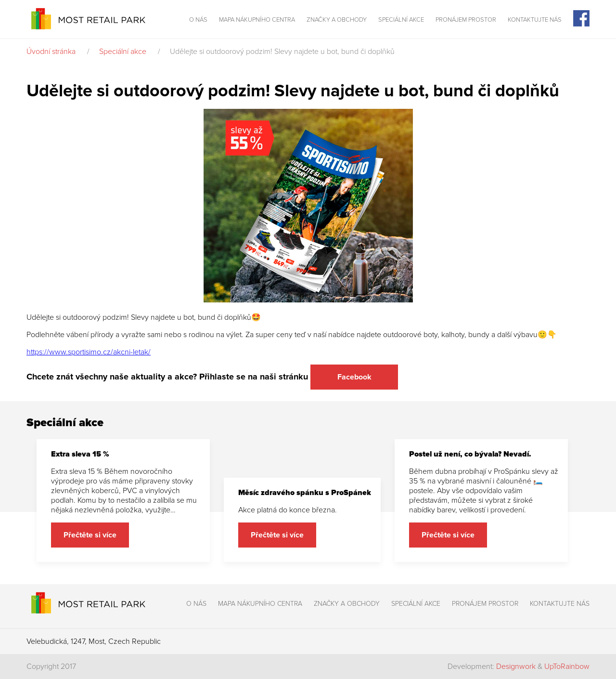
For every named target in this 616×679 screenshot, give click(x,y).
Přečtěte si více (90, 535)
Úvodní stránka (51, 52)
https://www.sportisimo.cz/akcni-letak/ (89, 352)
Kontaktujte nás (535, 20)
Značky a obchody (337, 20)
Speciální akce (401, 20)
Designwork (516, 666)
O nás (198, 20)
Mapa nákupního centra (257, 20)
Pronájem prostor (466, 20)
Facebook (354, 377)
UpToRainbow (567, 666)
